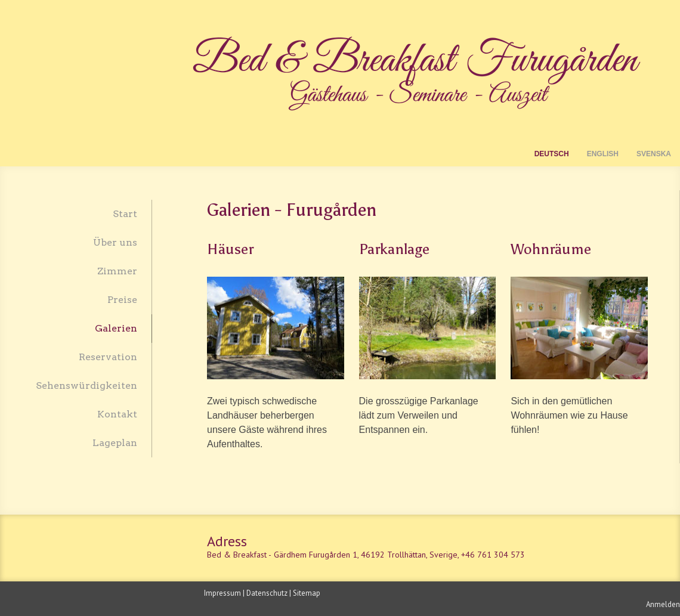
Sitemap (307, 593)
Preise (122, 300)
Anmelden (663, 604)
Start (125, 214)
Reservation (108, 357)
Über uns (115, 242)
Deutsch (552, 154)
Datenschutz (267, 593)
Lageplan (115, 443)
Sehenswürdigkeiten (86, 386)
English (603, 154)
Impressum (222, 593)
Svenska (654, 154)
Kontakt (117, 414)
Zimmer (117, 271)
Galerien (116, 328)
